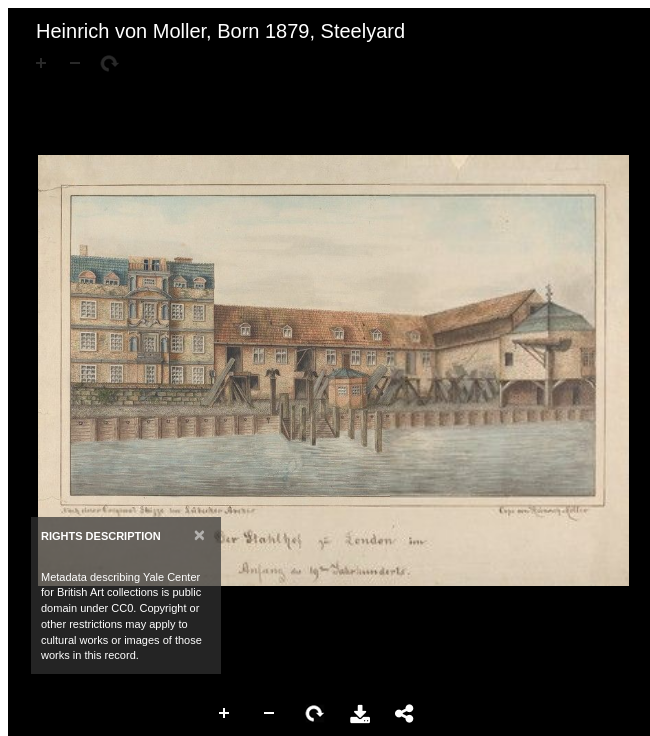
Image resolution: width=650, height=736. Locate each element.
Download (360, 714)
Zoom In (225, 714)
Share (405, 714)
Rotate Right (315, 714)
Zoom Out (270, 714)
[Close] (199, 534)
